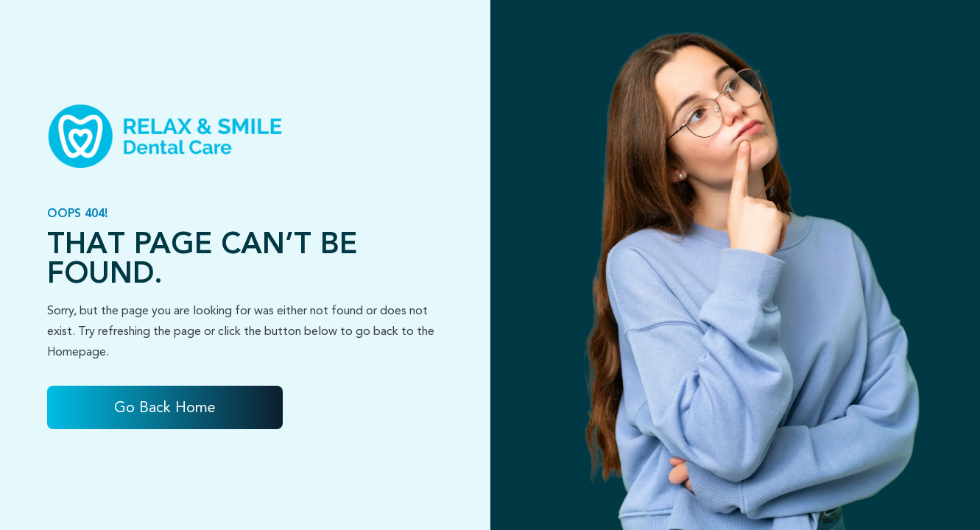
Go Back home (165, 407)
